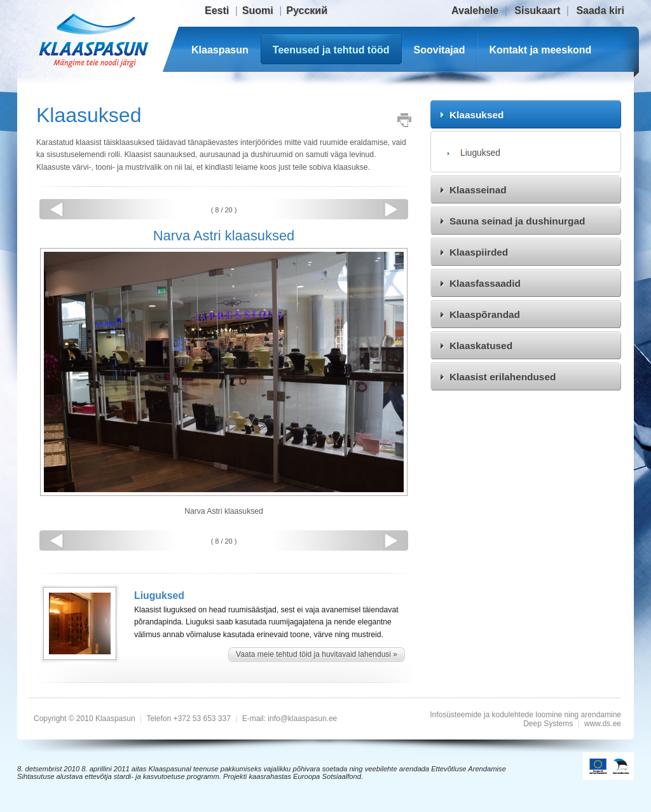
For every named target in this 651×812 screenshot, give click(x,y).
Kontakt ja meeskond (540, 50)
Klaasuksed (476, 115)
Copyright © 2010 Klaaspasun (86, 719)
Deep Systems (548, 724)
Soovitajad (440, 50)
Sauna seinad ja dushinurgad (517, 221)
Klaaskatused (481, 346)
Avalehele (475, 10)
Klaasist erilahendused (503, 377)
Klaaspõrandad (485, 314)
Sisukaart (537, 10)
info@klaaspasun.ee (302, 719)
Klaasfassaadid (485, 283)
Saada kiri (600, 10)
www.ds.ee (603, 724)
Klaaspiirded (479, 252)
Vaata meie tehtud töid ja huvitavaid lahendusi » (317, 654)
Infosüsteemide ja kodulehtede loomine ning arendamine (525, 715)
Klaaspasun (220, 50)
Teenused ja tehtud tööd (331, 50)
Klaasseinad (478, 190)
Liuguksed (480, 153)
